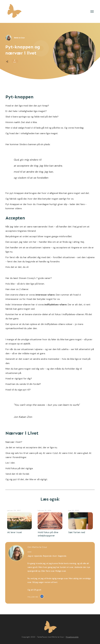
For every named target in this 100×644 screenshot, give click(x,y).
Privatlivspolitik (72, 637)
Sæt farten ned (77, 532)
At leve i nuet (15, 532)
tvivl (55, 453)
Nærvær (10, 442)
